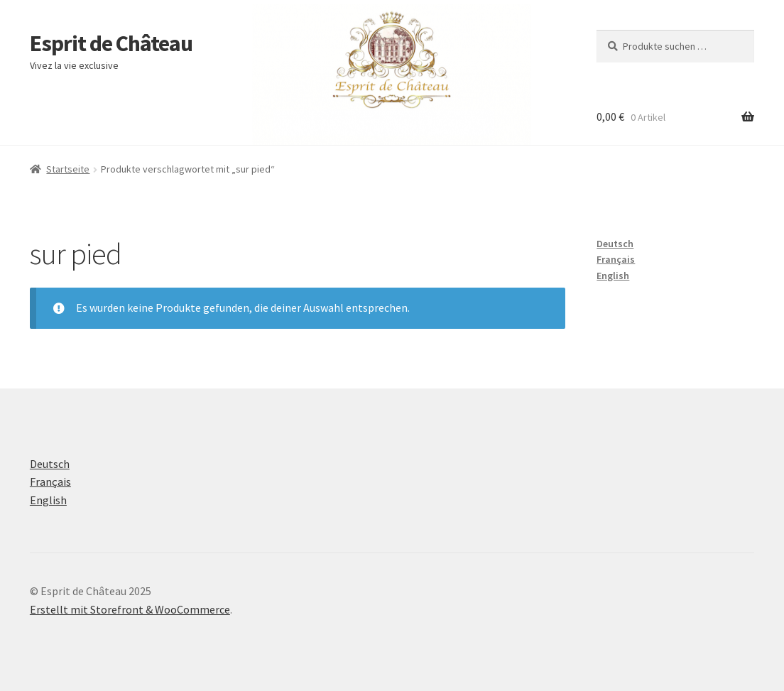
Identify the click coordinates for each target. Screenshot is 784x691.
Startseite (68, 169)
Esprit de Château (111, 43)
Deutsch (615, 244)
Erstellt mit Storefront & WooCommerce (130, 609)
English (613, 276)
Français (616, 259)
